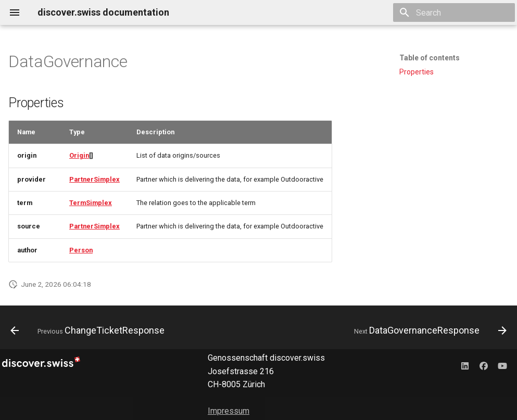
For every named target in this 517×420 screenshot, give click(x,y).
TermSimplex (91, 203)
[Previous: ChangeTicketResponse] (89, 330)
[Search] (454, 12)
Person (81, 250)
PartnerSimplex (94, 179)
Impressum (229, 411)
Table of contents (430, 58)
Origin (79, 155)
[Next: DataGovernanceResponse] (428, 330)
